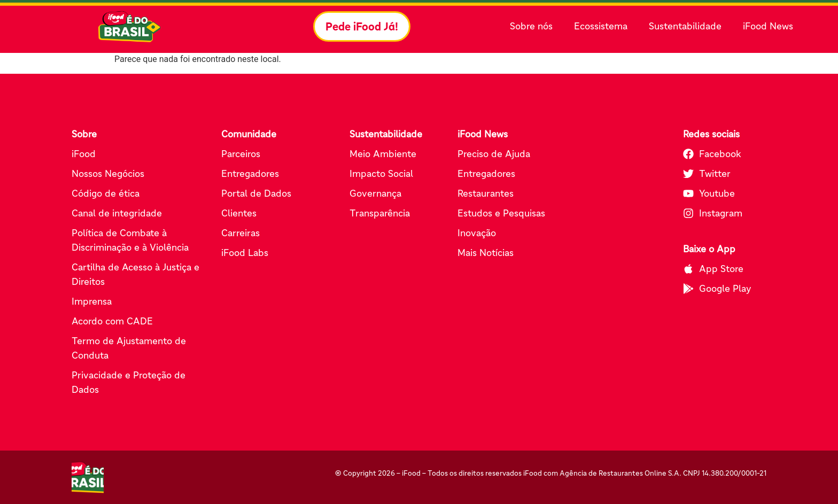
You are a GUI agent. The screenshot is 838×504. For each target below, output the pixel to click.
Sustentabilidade (688, 26)
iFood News (768, 26)
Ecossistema (603, 26)
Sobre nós (534, 26)
